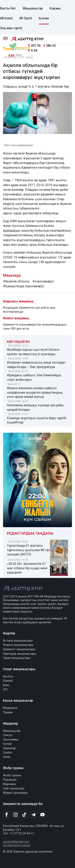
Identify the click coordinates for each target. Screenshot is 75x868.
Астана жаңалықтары (18, 641)
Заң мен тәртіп (11, 28)
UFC (5, 690)
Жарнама (9, 784)
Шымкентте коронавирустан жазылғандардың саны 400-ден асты (35, 327)
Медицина (10, 708)
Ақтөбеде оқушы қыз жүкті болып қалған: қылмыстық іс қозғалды (33, 352)
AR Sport (26, 18)
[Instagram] (15, 815)
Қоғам (44, 18)
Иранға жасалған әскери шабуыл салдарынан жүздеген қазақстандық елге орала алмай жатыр (35, 393)
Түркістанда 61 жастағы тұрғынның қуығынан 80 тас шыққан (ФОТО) (28, 550)
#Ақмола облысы (16, 281)
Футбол (8, 677)
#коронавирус (43, 281)
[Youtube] (42, 815)
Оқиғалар (9, 748)
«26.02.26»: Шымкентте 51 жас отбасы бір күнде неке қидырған (27, 568)
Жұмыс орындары (15, 793)
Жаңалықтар (33, 8)
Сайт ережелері (14, 789)
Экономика (11, 740)
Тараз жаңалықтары (17, 658)
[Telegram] (33, 815)
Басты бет (8, 8)
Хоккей (8, 681)
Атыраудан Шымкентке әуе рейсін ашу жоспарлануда (29, 310)
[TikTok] (24, 815)
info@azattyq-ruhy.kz (17, 845)
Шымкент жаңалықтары (19, 649)
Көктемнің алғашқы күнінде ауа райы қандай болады (35, 407)
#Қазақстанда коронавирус (24, 286)
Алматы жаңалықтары (18, 645)
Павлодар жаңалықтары (20, 654)
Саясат (8, 735)
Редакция (10, 780)
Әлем (7, 757)
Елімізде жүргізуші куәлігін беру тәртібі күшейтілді (37, 420)
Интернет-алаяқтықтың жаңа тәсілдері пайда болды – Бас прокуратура (36, 365)
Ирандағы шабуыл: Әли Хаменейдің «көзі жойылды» (34, 377)
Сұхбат (8, 753)
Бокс (6, 685)
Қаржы (55, 8)
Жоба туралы (12, 775)
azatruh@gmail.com (16, 842)
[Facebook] (6, 815)
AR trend (6, 18)
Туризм (8, 712)
